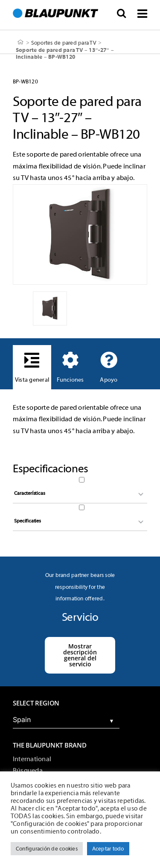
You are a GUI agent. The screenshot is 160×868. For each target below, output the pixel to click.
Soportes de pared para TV (64, 42)
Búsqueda (28, 771)
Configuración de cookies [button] (47, 849)
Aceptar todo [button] (108, 849)
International (32, 759)
